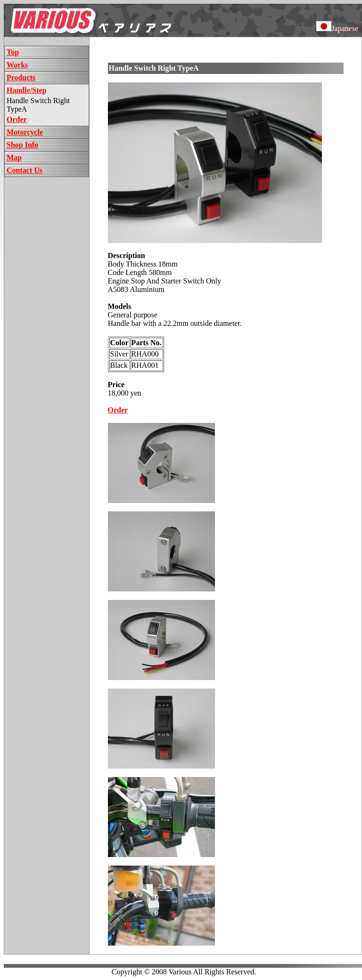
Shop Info (22, 145)
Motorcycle (25, 132)
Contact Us (25, 170)
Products (21, 77)
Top (13, 52)
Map (14, 158)
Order (17, 119)
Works (17, 65)
